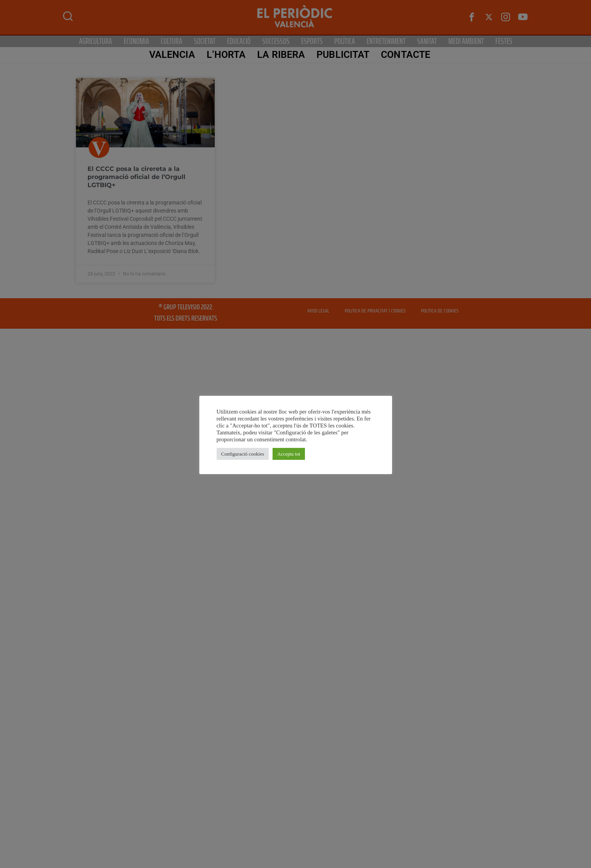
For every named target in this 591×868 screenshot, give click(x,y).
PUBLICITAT (343, 55)
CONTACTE (406, 55)
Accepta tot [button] (289, 454)
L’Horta (226, 55)
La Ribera (281, 55)
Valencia (172, 55)
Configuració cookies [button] (243, 454)
